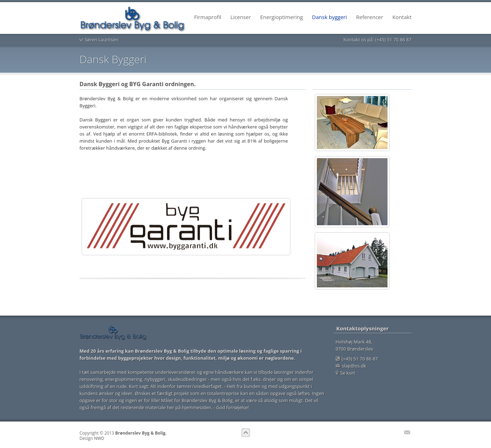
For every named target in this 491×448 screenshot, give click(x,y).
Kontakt (402, 17)
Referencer (370, 17)
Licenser (241, 17)
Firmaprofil (208, 17)
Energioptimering (281, 17)
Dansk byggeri (329, 17)
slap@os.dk (351, 366)
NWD (99, 438)
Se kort (345, 373)
